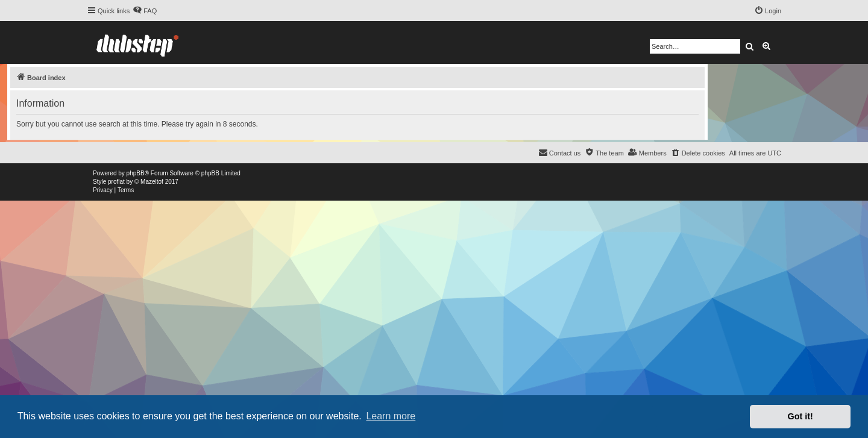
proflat (116, 182)
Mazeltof (152, 182)
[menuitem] (145, 11)
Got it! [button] (800, 416)
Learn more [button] (391, 416)
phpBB (136, 173)
